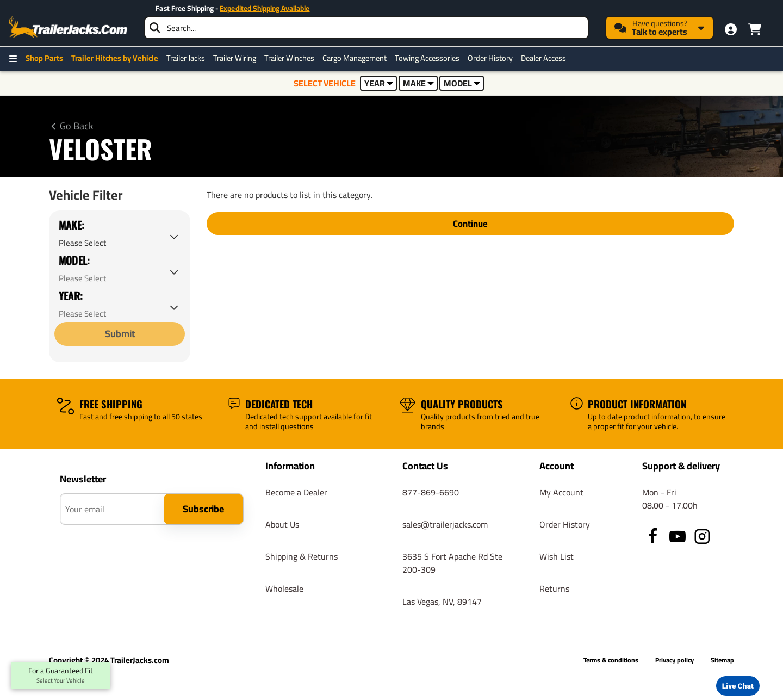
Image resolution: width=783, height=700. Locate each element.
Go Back (77, 126)
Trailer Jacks (186, 58)
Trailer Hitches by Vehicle (115, 58)
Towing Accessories (427, 58)
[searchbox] (366, 28)
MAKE (418, 83)
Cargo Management (355, 58)
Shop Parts (44, 58)
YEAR (379, 83)
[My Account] (731, 29)
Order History (490, 58)
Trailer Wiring (235, 58)
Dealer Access (543, 58)
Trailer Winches (289, 58)
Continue (471, 224)
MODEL (462, 83)
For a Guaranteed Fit (61, 676)
